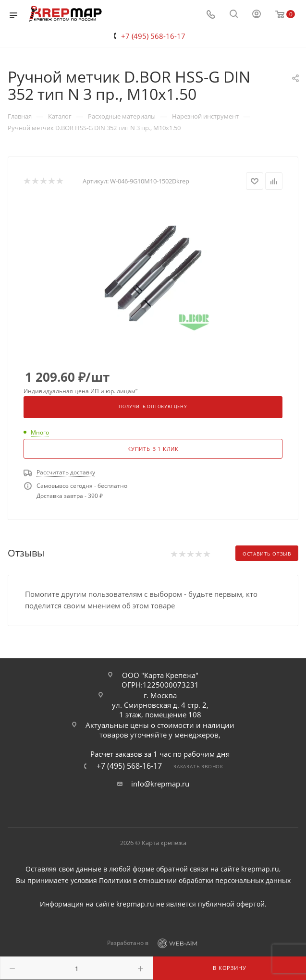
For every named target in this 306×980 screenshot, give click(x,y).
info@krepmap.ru (160, 784)
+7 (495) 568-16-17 (153, 36)
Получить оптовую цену (153, 407)
